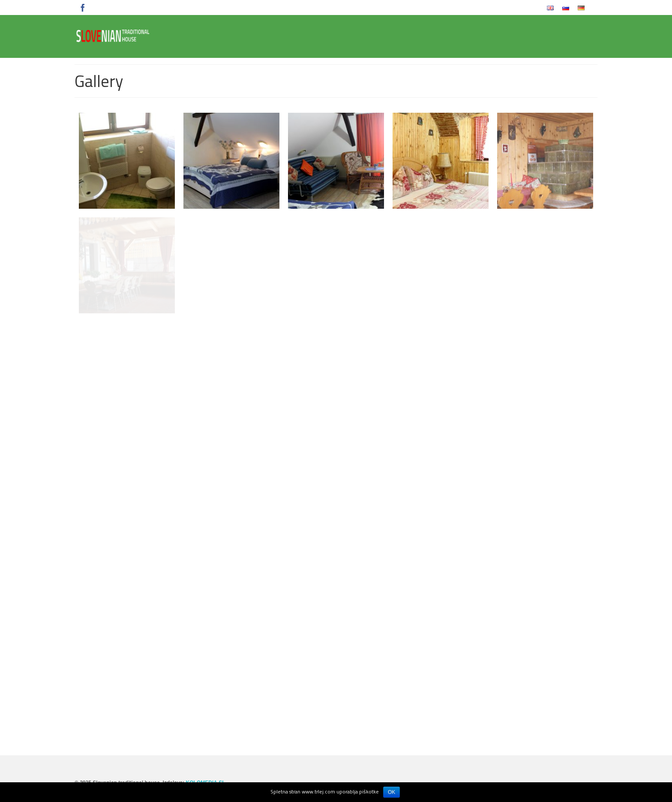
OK (391, 792)
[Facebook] (83, 8)
